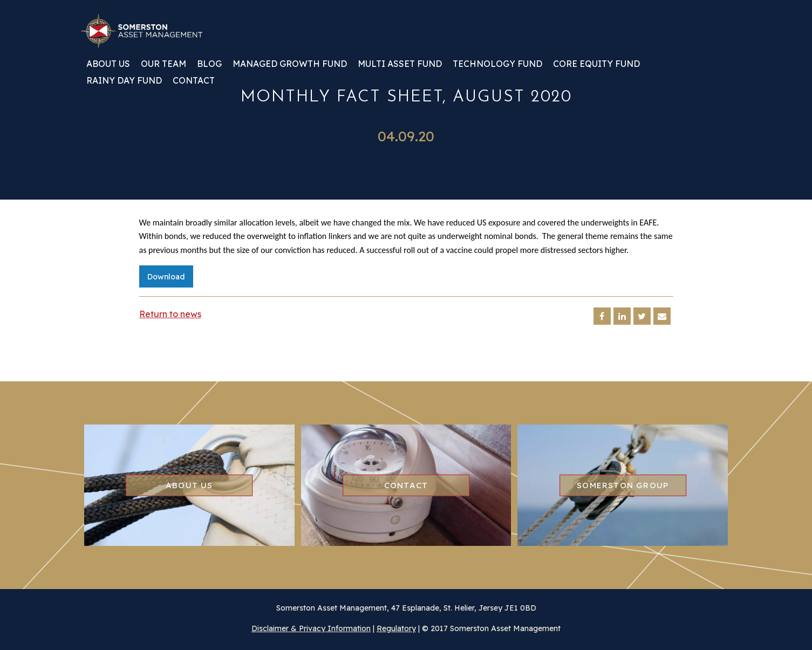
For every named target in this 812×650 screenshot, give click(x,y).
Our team (163, 64)
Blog (209, 64)
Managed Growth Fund (290, 64)
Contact (194, 81)
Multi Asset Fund (400, 64)
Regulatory (396, 628)
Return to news (170, 314)
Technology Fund (497, 64)
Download (166, 277)
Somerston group (623, 485)
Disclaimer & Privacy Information (311, 628)
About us (108, 64)
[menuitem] (108, 68)
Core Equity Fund (596, 64)
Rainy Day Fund (124, 81)
